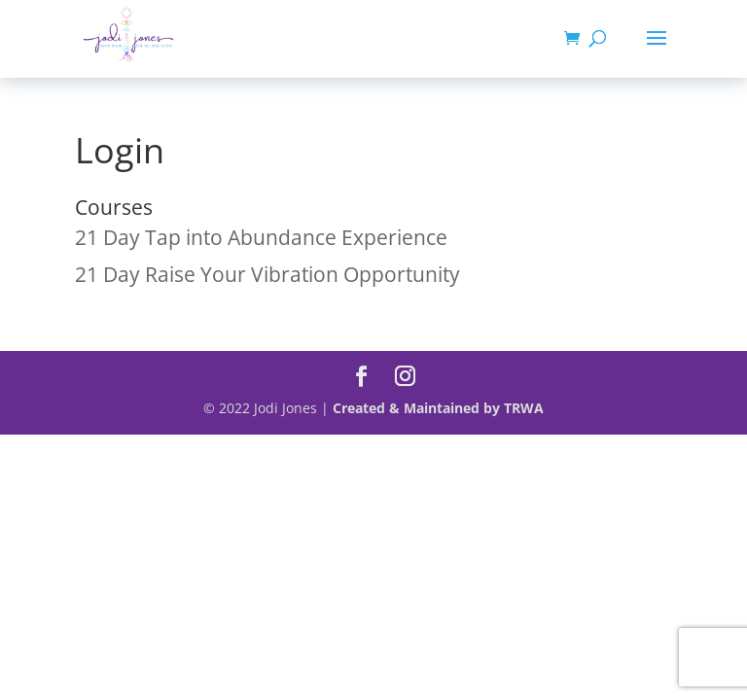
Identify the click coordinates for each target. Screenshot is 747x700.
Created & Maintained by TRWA (438, 408)
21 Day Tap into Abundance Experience (261, 237)
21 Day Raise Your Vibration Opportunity (267, 274)
